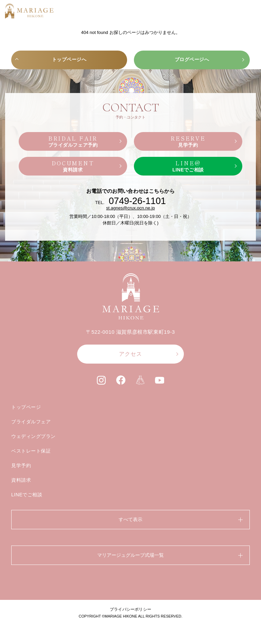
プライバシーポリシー (130, 609)
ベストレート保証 (31, 451)
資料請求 (21, 480)
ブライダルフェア (31, 422)
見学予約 (21, 465)
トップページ (26, 407)
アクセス (130, 354)
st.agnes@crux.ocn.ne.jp (130, 208)
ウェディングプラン (33, 436)
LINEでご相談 (27, 495)
